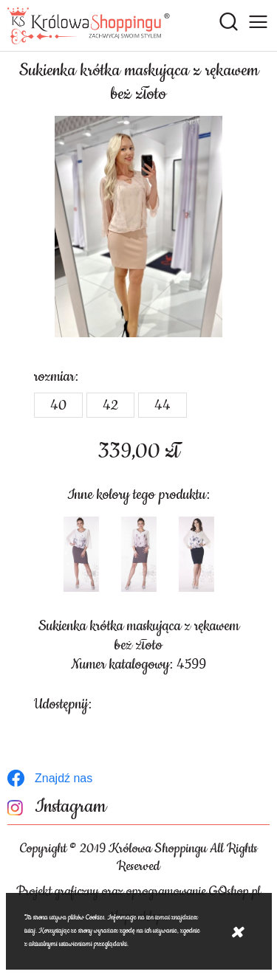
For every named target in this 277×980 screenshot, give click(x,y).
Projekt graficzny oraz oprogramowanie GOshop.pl (138, 891)
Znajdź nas (64, 778)
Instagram (71, 807)
